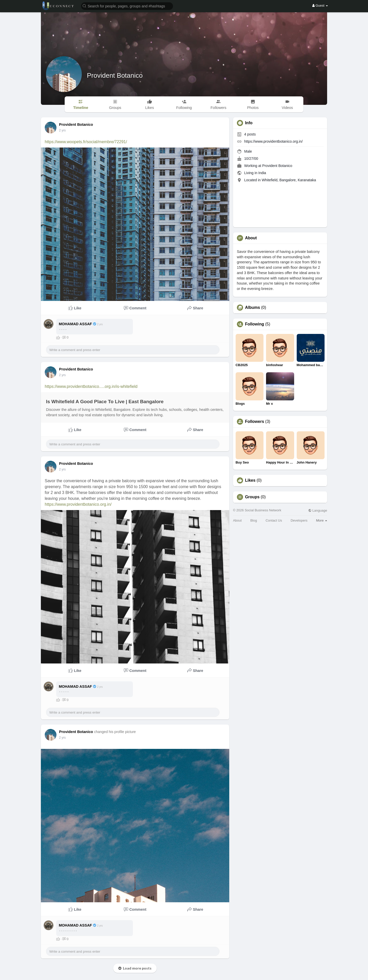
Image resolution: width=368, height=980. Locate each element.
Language (318, 510)
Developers (299, 520)
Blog (254, 520)
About (237, 520)
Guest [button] (320, 5)
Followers (255, 422)
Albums (253, 308)
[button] (127, 6)
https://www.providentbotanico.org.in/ (78, 504)
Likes (250, 480)
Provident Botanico (115, 75)
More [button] (322, 520)
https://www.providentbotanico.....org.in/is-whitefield (91, 386)
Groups (252, 497)
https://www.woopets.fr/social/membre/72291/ (86, 142)
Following (255, 324)
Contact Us (274, 520)
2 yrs (62, 130)
